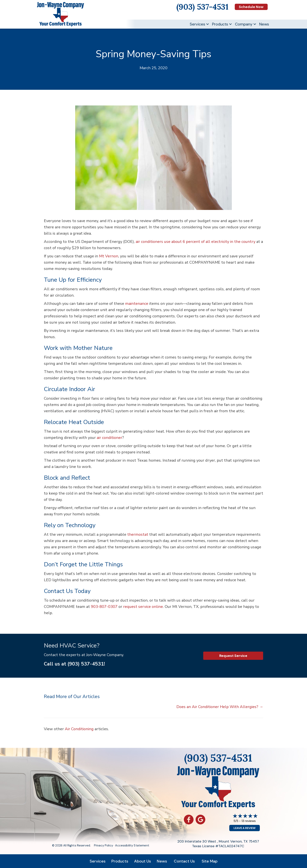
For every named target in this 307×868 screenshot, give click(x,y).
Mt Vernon (109, 256)
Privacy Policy (103, 845)
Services (197, 24)
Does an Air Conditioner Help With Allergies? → (220, 707)
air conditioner (109, 438)
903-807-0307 (104, 607)
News (264, 24)
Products (220, 24)
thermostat (138, 534)
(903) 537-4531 (86, 664)
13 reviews (249, 821)
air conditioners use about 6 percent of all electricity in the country (195, 242)
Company (244, 24)
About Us (143, 861)
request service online (143, 607)
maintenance (137, 304)
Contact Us (184, 861)
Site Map (210, 861)
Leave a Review (245, 828)
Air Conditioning (79, 729)
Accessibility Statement (132, 845)
